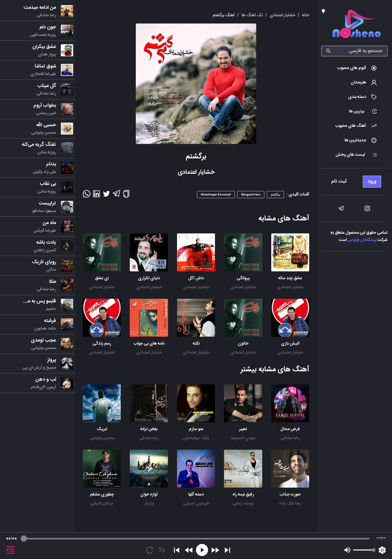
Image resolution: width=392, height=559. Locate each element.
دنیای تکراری (149, 278)
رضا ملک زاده (290, 504)
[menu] (354, 180)
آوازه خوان (149, 495)
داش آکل (196, 278)
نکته (196, 344)
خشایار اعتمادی (290, 287)
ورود (372, 181)
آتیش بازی (290, 344)
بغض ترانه (149, 429)
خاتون (243, 344)
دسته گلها (196, 495)
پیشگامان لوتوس (362, 240)
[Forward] (215, 550)
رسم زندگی (102, 344)
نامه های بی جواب (149, 344)
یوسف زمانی (243, 504)
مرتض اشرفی (102, 504)
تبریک (102, 429)
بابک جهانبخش (196, 438)
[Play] (202, 550)
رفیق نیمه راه (243, 495)
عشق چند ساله (290, 278)
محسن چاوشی (102, 438)
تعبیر (243, 429)
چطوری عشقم (102, 495)
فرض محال (290, 429)
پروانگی (243, 278)
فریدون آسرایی (196, 504)
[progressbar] (197, 539)
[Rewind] (189, 550)
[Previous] (177, 550)
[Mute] (347, 550)
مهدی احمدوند (243, 438)
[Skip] (227, 550)
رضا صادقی (290, 438)
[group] (196, 546)
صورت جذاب (290, 495)
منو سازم (196, 429)
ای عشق (102, 278)
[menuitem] (354, 68)
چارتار (149, 504)
